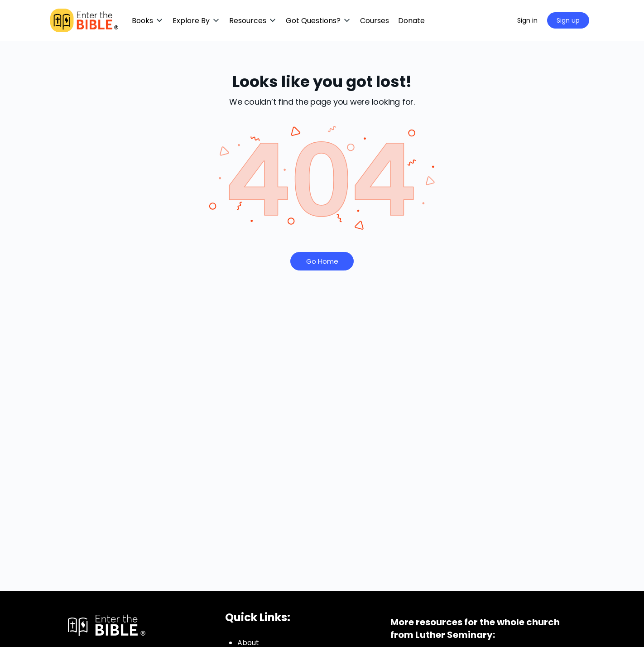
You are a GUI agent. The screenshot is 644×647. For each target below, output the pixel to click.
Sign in (527, 20)
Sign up (568, 20)
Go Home (322, 261)
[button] (148, 21)
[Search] (499, 20)
